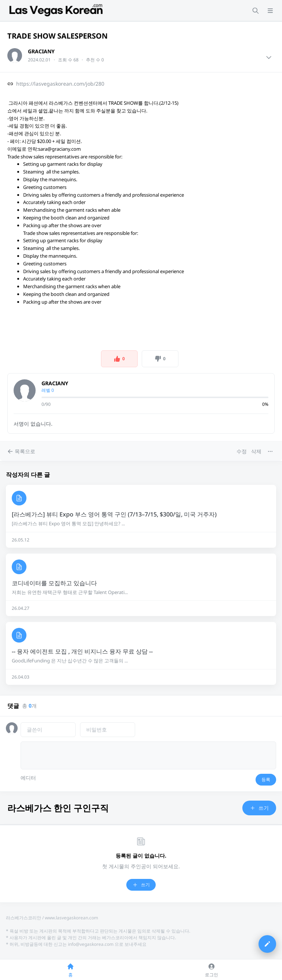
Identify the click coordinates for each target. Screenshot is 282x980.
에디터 (28, 778)
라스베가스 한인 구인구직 (58, 808)
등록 (266, 779)
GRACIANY (41, 51)
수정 (242, 451)
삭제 (256, 451)
